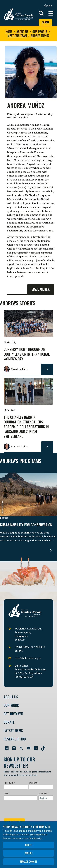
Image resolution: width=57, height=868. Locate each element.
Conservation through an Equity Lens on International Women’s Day (27, 354)
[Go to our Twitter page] (20, 747)
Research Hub (15, 739)
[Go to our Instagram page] (13, 747)
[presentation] (27, 809)
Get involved (13, 714)
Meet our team (17, 36)
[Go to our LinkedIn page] (35, 747)
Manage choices (29, 862)
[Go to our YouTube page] (27, 747)
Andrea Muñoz (40, 36)
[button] (51, 13)
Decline (29, 853)
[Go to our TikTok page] (42, 747)
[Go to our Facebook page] (5, 747)
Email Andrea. (41, 289)
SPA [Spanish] (48, 6)
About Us (11, 697)
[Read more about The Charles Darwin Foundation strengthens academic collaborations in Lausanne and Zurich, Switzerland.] (47, 447)
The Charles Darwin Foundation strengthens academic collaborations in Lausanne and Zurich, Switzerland (26, 427)
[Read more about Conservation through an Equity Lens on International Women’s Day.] (47, 369)
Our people (40, 32)
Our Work (11, 705)
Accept (29, 845)
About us (22, 32)
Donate (46, 22)
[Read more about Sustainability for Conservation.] (51, 550)
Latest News (13, 730)
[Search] (41, 13)
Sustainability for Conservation (26, 525)
